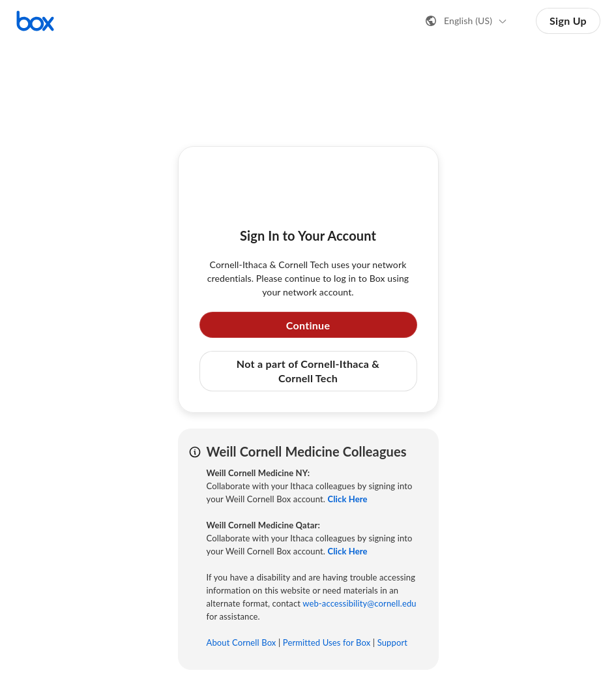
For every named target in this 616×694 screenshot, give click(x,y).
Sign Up (568, 21)
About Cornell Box (242, 642)
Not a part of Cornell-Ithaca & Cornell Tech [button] (308, 371)
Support (392, 642)
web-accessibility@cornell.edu (359, 603)
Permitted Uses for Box (327, 642)
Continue (308, 325)
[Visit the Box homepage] (35, 21)
